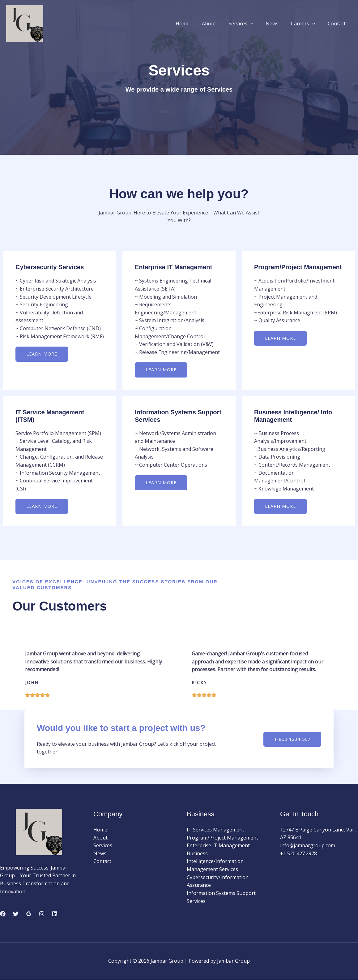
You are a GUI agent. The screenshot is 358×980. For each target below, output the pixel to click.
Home (196, 24)
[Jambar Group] (25, 23)
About (220, 24)
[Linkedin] (55, 914)
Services (250, 24)
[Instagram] (42, 914)
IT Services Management (215, 830)
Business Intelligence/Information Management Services (215, 862)
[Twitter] (16, 914)
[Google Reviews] (29, 914)
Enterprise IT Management (218, 846)
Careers (307, 24)
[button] (259, 24)
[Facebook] (3, 914)
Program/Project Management (222, 838)
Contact (338, 24)
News (278, 24)
